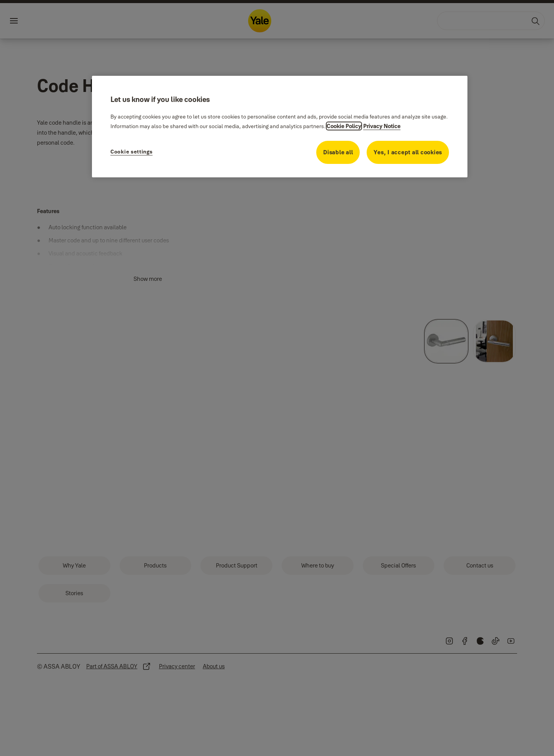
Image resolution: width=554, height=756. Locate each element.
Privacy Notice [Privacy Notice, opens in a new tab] (382, 126)
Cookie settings (132, 152)
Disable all (338, 152)
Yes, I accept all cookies (408, 152)
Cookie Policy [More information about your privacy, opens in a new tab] (344, 126)
